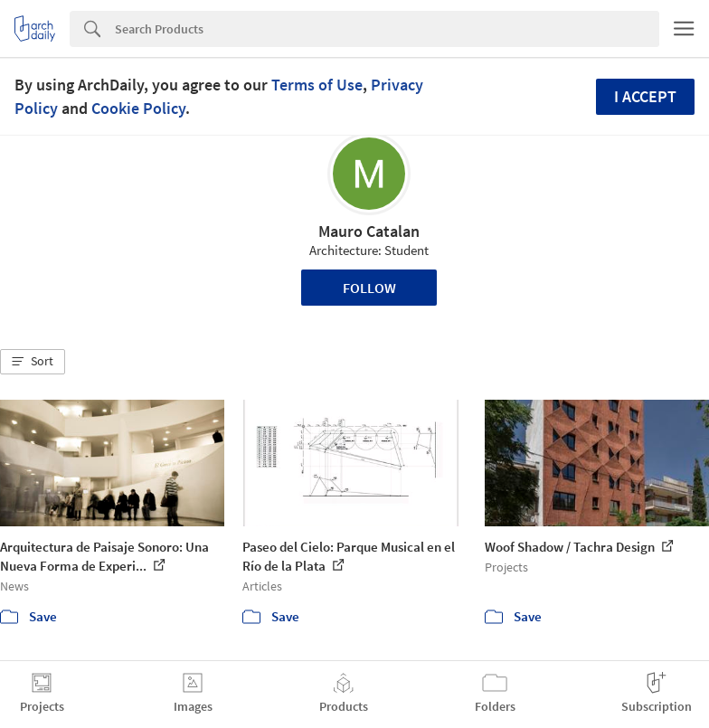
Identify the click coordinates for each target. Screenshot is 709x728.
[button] (33, 362)
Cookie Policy (138, 108)
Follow (369, 288)
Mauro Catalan (369, 231)
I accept (645, 96)
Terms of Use (317, 85)
